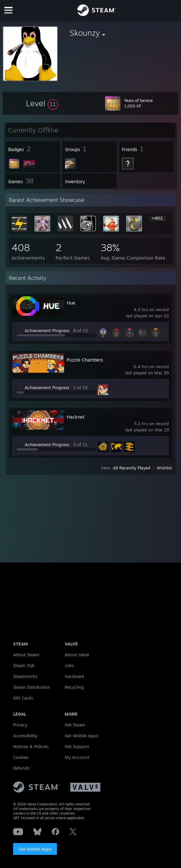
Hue (71, 303)
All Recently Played (132, 468)
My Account (77, 757)
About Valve (77, 655)
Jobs (69, 665)
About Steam (26, 655)
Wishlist (164, 468)
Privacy (20, 725)
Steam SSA (24, 665)
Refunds (21, 768)
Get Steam (75, 725)
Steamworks (25, 676)
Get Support (77, 746)
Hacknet (76, 417)
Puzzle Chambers (85, 360)
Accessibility (25, 736)
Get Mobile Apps (35, 849)
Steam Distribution (32, 687)
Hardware (74, 676)
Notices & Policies (31, 746)
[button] (42, 103)
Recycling (74, 687)
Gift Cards (23, 698)
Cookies (21, 757)
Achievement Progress (47, 330)
